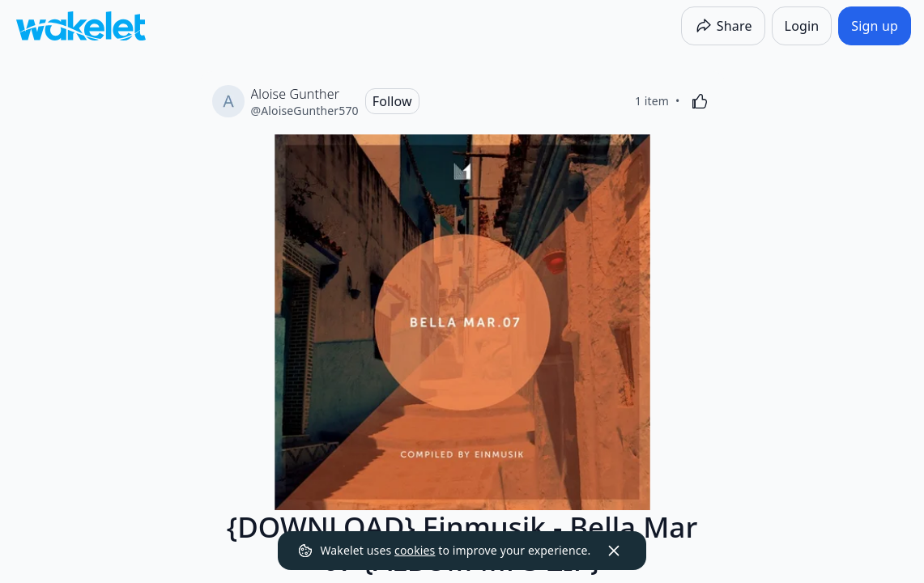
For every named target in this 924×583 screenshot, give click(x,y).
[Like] (700, 101)
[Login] (802, 26)
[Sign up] (875, 26)
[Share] (723, 26)
